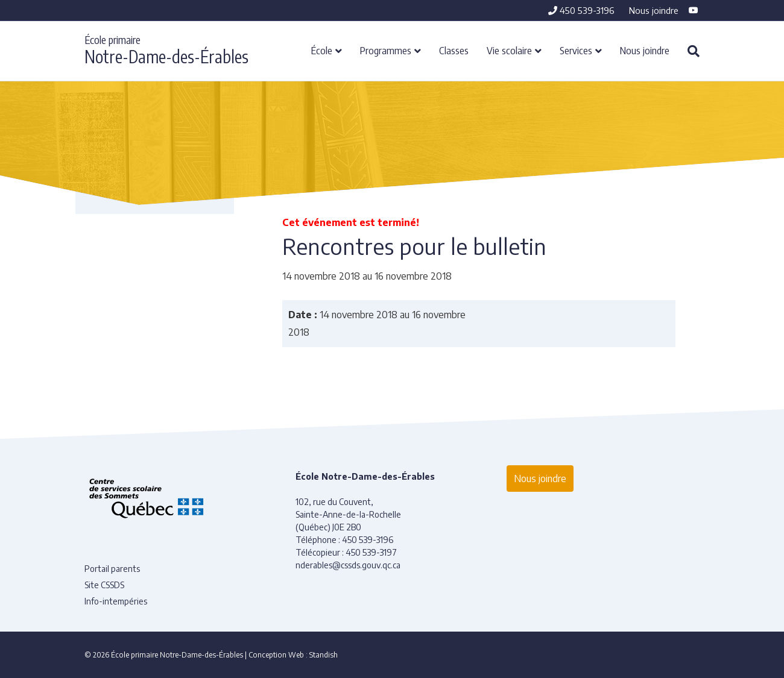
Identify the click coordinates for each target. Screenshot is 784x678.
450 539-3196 (581, 10)
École (322, 50)
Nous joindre (654, 10)
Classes (454, 50)
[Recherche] (689, 51)
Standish (324, 655)
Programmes (386, 50)
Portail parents (112, 569)
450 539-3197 (371, 552)
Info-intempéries (116, 601)
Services (576, 50)
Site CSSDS (104, 585)
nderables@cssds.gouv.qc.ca (348, 565)
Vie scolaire (509, 50)
